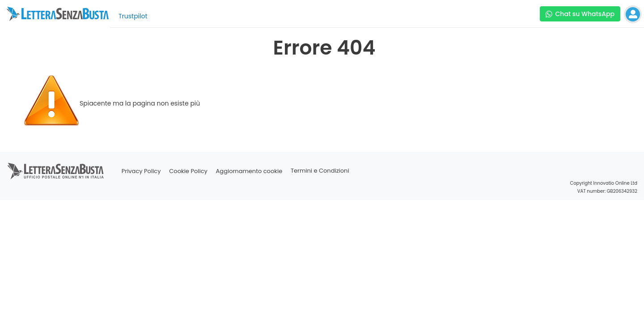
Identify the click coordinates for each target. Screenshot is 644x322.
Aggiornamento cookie (249, 171)
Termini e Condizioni (320, 171)
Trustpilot (133, 16)
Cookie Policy (188, 171)
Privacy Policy (141, 171)
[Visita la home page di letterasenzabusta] (58, 14)
